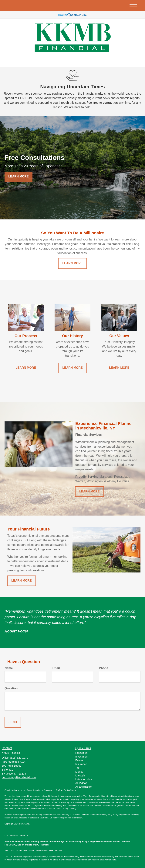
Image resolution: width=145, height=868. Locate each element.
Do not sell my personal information (66, 818)
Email (56, 668)
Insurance (81, 764)
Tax (77, 768)
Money (79, 772)
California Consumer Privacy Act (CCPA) (99, 815)
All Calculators (84, 787)
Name (9, 668)
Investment (82, 757)
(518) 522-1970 (105, 60)
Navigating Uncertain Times (72, 87)
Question (11, 688)
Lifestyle (80, 775)
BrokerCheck (70, 790)
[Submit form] (13, 722)
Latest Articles (84, 779)
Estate (79, 760)
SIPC (14, 845)
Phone (104, 668)
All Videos (81, 783)
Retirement (82, 753)
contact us (110, 103)
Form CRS (24, 836)
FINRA (8, 845)
